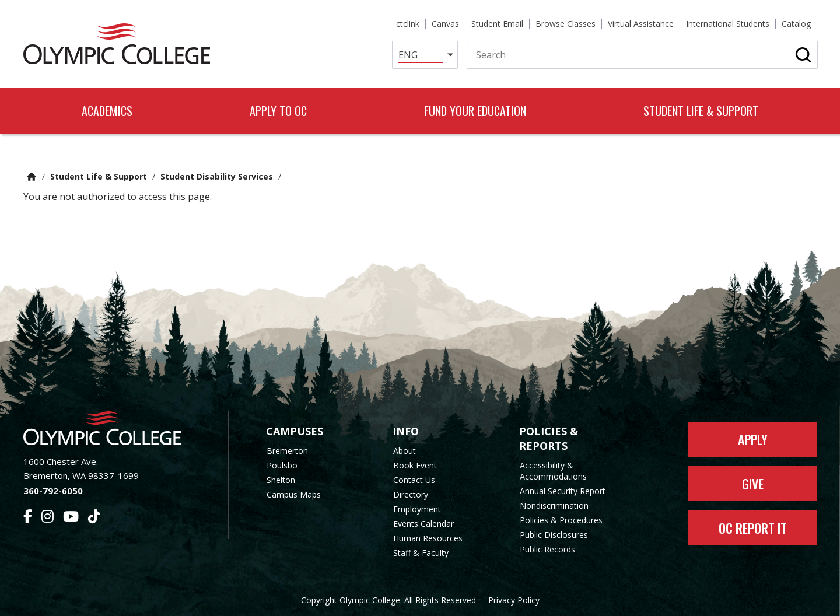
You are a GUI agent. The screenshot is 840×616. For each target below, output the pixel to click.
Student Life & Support (99, 176)
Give (753, 484)
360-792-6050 (53, 491)
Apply (753, 439)
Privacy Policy (514, 600)
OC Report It (753, 528)
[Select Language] (425, 55)
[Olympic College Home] (114, 428)
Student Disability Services (217, 176)
